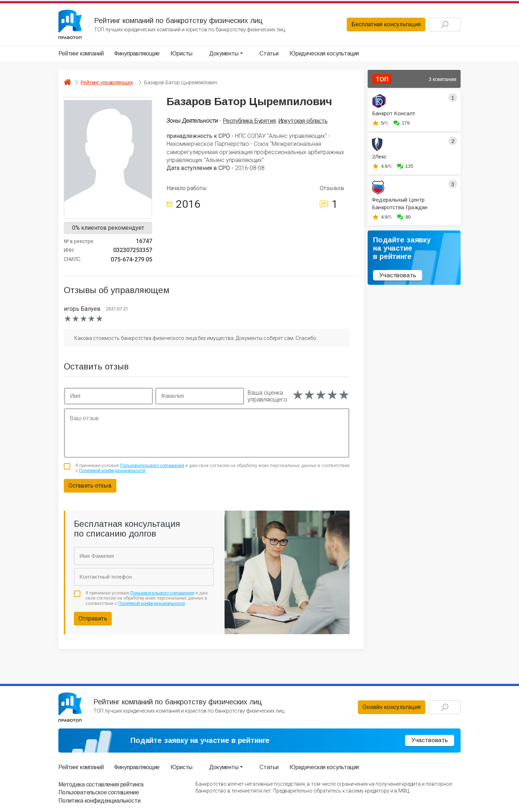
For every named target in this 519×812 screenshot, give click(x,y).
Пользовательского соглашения (152, 466)
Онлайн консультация (392, 707)
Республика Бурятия (249, 121)
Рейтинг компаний (81, 53)
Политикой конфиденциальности (112, 471)
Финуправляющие (137, 53)
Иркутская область (303, 121)
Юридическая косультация (324, 53)
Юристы (181, 53)
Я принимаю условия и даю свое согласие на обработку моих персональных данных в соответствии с (212, 468)
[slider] (84, 319)
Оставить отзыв (90, 486)
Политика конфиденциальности (99, 801)
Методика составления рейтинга (101, 784)
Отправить (93, 618)
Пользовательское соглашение (99, 792)
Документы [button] (224, 53)
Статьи (269, 53)
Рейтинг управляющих (107, 82)
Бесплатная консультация (386, 24)
